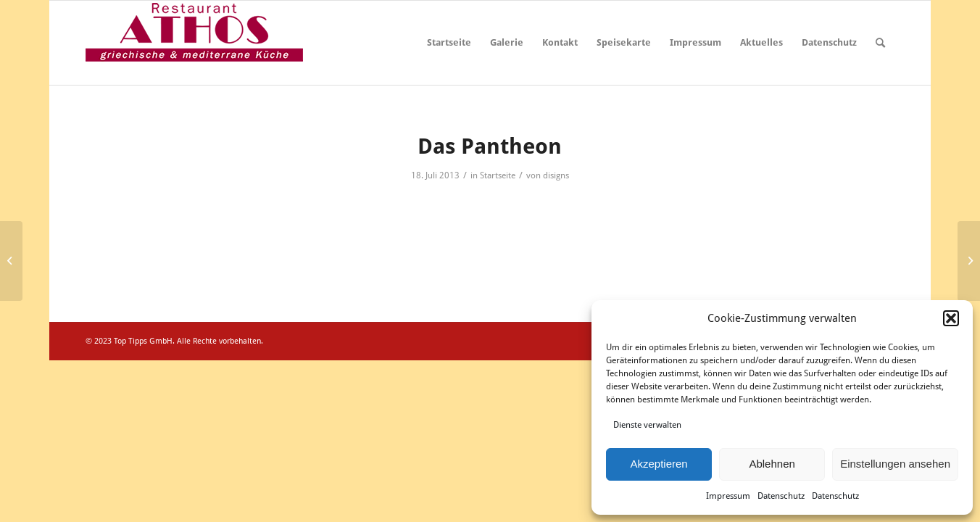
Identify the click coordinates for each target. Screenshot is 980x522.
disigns (556, 175)
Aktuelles (761, 42)
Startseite (449, 42)
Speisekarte (624, 42)
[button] (951, 318)
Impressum (728, 496)
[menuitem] (880, 43)
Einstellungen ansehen (895, 464)
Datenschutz (781, 496)
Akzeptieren (659, 464)
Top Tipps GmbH (143, 341)
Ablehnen (772, 464)
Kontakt (560, 42)
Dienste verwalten (647, 425)
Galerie (507, 42)
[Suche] (880, 43)
